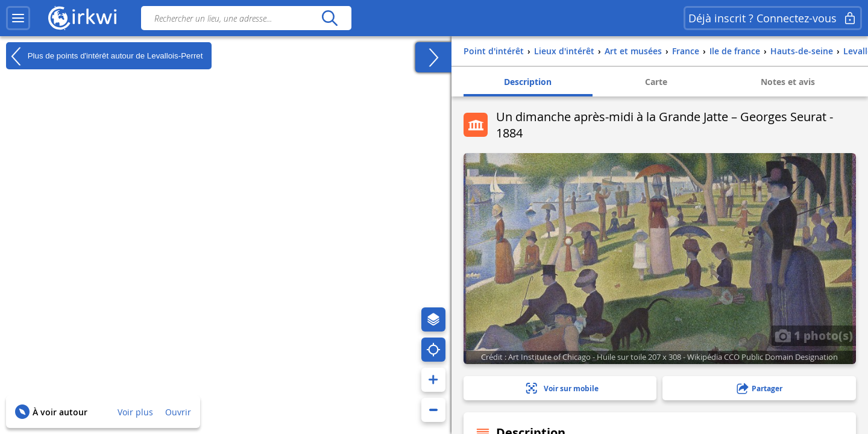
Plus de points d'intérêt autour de (104, 56)
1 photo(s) (814, 335)
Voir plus (135, 412)
